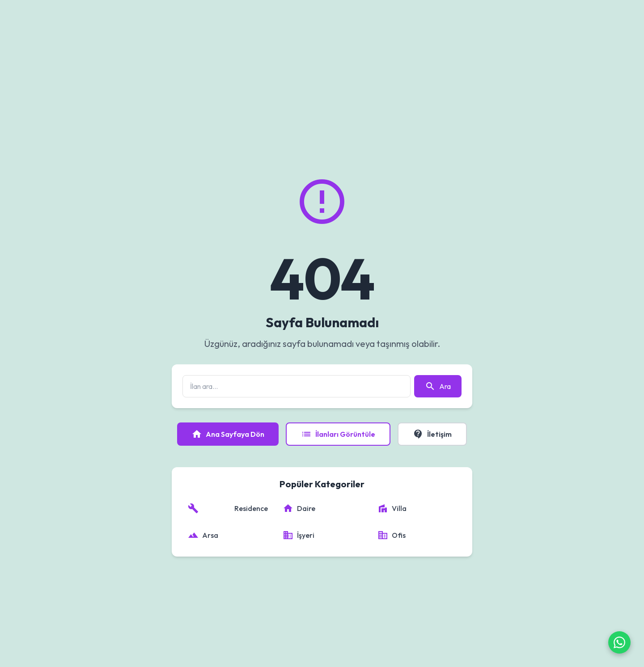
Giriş (595, 15)
